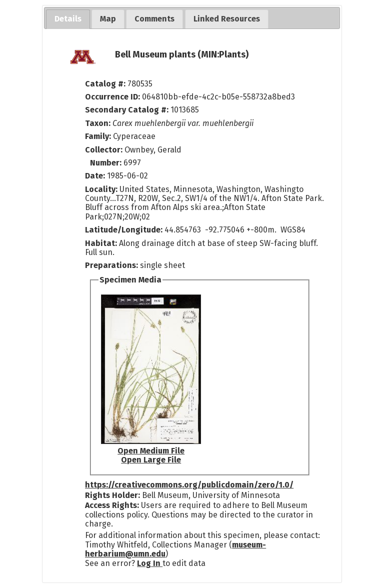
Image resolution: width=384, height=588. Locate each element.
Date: (95, 176)
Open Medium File (151, 451)
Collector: (105, 150)
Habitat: (102, 243)
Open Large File (151, 460)
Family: (98, 136)
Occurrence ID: (113, 97)
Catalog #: (106, 84)
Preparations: (111, 265)
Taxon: (98, 123)
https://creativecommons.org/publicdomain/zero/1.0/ (189, 485)
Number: (107, 163)
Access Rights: (112, 505)
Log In (150, 563)
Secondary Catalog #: (127, 110)
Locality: (101, 189)
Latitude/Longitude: (124, 230)
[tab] (68, 19)
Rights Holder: (112, 495)
